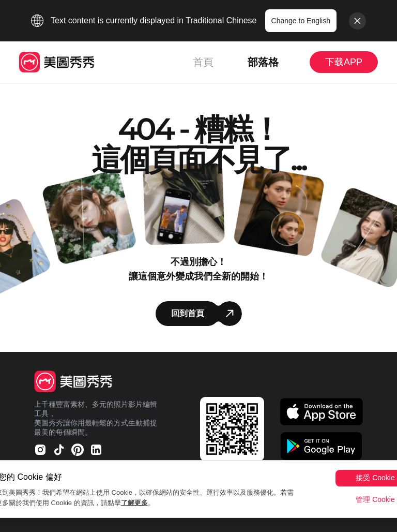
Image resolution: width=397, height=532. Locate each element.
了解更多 (134, 503)
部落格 (263, 62)
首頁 (203, 62)
